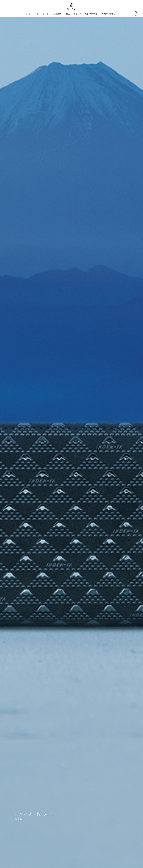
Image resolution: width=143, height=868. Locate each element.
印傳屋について (41, 14)
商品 (68, 14)
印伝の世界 (57, 14)
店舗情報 (77, 14)
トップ (29, 14)
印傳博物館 (91, 14)
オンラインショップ (110, 14)
